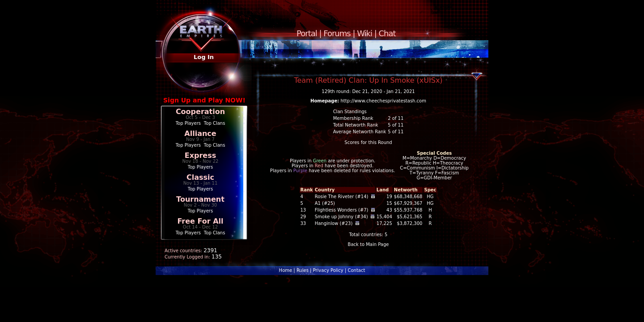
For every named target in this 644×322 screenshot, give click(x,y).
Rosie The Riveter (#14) (342, 197)
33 (303, 223)
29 (303, 217)
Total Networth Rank (356, 125)
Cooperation (200, 112)
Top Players (188, 123)
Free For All (200, 221)
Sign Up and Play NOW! (204, 100)
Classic (200, 177)
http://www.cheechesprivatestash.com (383, 101)
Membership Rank (353, 118)
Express (201, 155)
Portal (307, 33)
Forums (337, 33)
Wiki (364, 33)
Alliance (200, 133)
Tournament (200, 199)
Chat (387, 33)
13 (303, 210)
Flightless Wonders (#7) (342, 210)
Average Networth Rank (360, 132)
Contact (356, 270)
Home (286, 270)
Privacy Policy (328, 270)
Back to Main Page (369, 244)
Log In (204, 57)
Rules (303, 270)
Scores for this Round (368, 142)
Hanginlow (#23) (334, 223)
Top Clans (215, 123)
